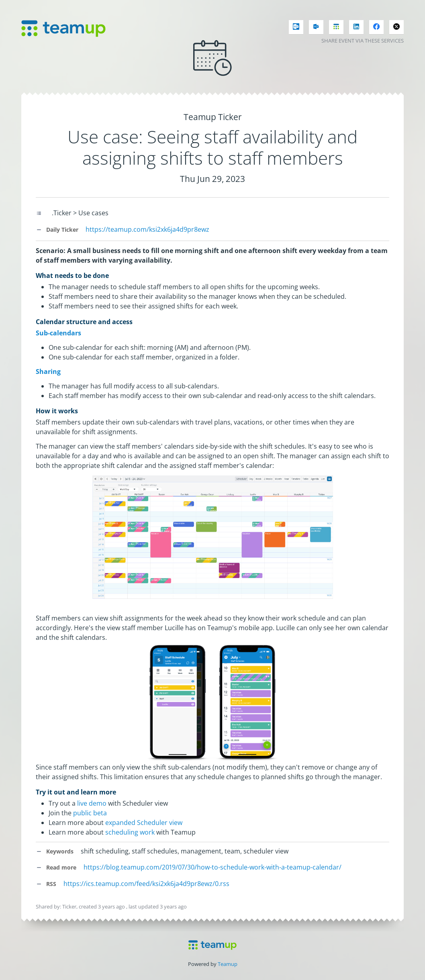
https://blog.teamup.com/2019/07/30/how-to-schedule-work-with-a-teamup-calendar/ (212, 867)
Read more (56, 867)
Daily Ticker (57, 230)
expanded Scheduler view (144, 823)
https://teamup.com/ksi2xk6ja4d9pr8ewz (147, 229)
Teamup (228, 964)
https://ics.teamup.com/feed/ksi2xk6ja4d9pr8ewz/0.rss (146, 884)
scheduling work (130, 832)
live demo (92, 803)
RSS (46, 884)
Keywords (55, 851)
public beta (90, 813)
